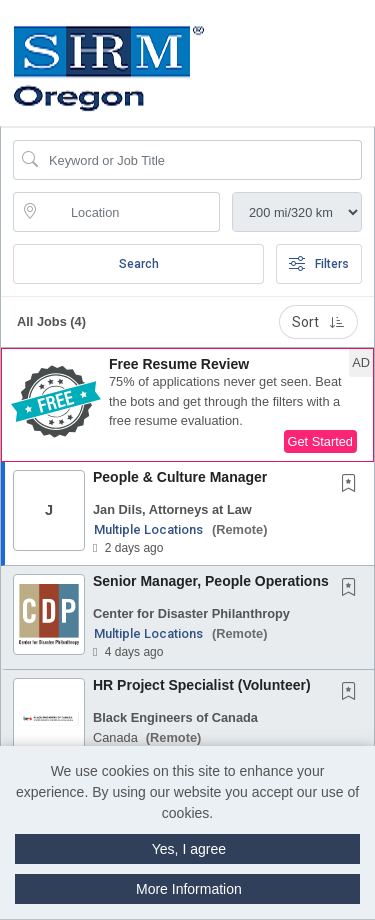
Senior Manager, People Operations (211, 581)
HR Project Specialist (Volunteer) (202, 685)
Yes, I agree (189, 849)
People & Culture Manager (180, 477)
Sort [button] (318, 322)
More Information (189, 889)
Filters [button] (319, 264)
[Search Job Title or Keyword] (201, 160)
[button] (368, 51)
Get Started (320, 441)
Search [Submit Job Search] (139, 264)
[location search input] (130, 212)
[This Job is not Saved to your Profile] (353, 485)
